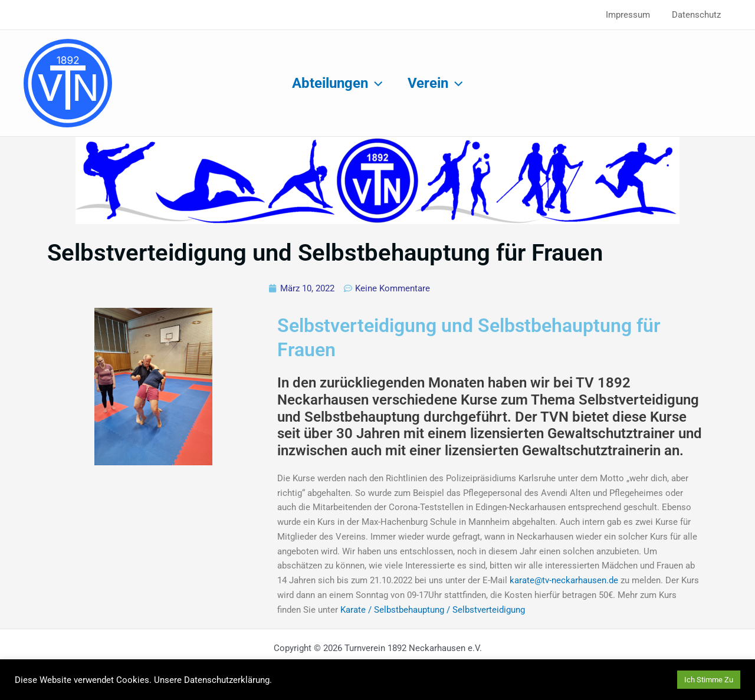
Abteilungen (336, 83)
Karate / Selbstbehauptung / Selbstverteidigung (431, 610)
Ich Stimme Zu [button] (709, 680)
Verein (437, 83)
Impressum (634, 15)
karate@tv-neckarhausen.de (564, 580)
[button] (374, 83)
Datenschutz (698, 15)
